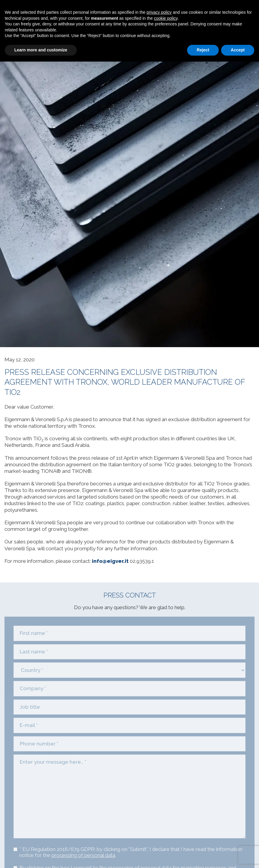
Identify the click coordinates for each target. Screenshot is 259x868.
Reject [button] (203, 50)
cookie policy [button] (166, 18)
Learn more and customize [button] (41, 50)
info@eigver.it (110, 561)
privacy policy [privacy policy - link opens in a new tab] (159, 12)
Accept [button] (238, 50)
